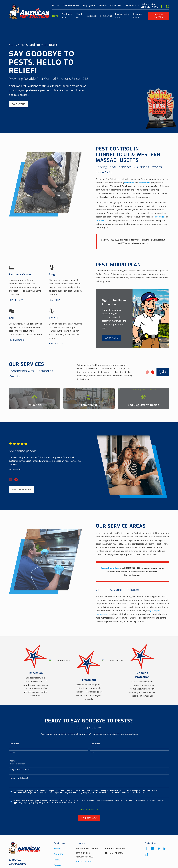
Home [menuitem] (55, 16)
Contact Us (116, 5)
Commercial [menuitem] (106, 16)
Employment (89, 5)
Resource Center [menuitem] (138, 16)
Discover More (17, 340)
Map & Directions (84, 861)
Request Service (159, 16)
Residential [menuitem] (91, 16)
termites (103, 220)
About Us (58, 854)
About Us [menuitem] (79, 16)
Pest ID (56, 5)
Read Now (54, 300)
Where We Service (71, 5)
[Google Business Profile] (152, 848)
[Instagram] (168, 6)
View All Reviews (22, 490)
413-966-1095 (150, 7)
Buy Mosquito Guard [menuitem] (122, 16)
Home (57, 848)
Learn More (111, 338)
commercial (148, 183)
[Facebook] (161, 6)
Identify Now (56, 344)
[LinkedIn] (165, 848)
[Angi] (159, 848)
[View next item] (153, 372)
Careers (57, 865)
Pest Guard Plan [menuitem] (67, 16)
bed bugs (163, 217)
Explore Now (16, 300)
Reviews (103, 5)
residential (133, 183)
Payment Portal (132, 5)
